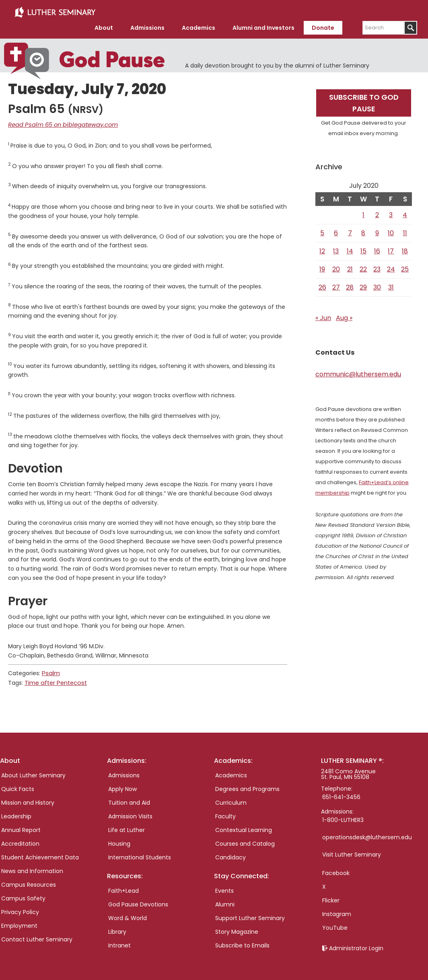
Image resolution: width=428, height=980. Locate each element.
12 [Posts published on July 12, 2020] (322, 248)
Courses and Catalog (245, 839)
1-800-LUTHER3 (343, 816)
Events (224, 886)
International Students (140, 853)
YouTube (335, 923)
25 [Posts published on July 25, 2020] (405, 266)
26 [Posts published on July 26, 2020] (322, 285)
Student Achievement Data (40, 853)
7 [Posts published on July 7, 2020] (350, 230)
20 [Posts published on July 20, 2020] (336, 266)
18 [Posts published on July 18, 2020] (405, 248)
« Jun (323, 315)
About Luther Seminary (33, 771)
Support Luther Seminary (250, 914)
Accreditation (20, 839)
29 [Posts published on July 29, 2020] (363, 285)
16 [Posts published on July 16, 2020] (377, 248)
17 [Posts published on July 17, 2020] (391, 248)
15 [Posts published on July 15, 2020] (363, 248)
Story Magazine (237, 927)
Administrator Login (356, 944)
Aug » (344, 315)
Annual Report (21, 826)
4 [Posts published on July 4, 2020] (405, 212)
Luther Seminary (55, 11)
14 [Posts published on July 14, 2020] (350, 248)
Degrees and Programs (247, 785)
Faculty (225, 812)
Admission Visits (130, 812)
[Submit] (411, 25)
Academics (231, 771)
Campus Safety (23, 894)
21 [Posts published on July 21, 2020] (350, 266)
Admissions (124, 771)
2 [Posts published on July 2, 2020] (377, 212)
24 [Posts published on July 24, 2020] (391, 266)
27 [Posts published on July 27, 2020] (336, 285)
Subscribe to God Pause (364, 100)
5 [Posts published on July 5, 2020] (322, 230)
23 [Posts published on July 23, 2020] (377, 266)
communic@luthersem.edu (358, 371)
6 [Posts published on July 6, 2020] (336, 230)
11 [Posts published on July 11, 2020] (405, 230)
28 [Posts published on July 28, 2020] (350, 285)
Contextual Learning (244, 826)
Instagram (337, 910)
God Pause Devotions (138, 900)
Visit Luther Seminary (352, 850)
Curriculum (231, 798)
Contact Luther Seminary (37, 935)
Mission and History (28, 798)
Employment (19, 921)
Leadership (16, 812)
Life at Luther (127, 826)
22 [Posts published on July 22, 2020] (363, 266)
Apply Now (122, 785)
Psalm (50, 670)
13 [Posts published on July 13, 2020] (336, 248)
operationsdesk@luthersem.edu (367, 833)
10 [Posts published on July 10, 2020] (391, 230)
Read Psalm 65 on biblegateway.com (60, 122)
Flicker (331, 896)
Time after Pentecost (55, 679)
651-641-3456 (341, 793)
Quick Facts (18, 785)
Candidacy (230, 853)
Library (117, 927)
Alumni (225, 900)
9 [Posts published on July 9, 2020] (377, 230)
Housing (119, 839)
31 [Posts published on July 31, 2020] (391, 285)
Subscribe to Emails (242, 941)
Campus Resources (29, 880)
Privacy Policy (20, 908)
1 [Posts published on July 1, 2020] (363, 212)
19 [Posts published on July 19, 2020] (322, 266)
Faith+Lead (123, 886)
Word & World (128, 914)
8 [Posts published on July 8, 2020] (363, 230)
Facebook (336, 869)
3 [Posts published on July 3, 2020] (391, 212)
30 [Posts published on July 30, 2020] (377, 285)
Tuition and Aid (129, 798)
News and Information (32, 867)
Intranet (119, 941)
